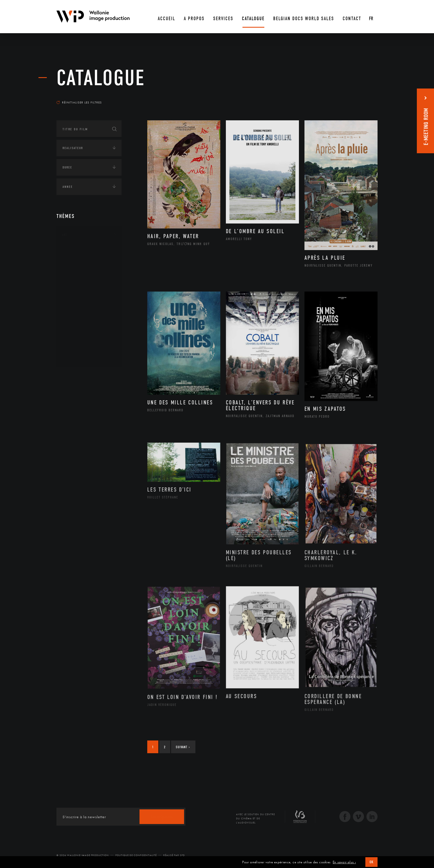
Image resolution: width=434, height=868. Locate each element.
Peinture (75, 322)
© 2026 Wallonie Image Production (83, 855)
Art (65, 235)
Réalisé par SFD (174, 855)
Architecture (80, 251)
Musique (76, 304)
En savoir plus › (344, 862)
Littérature (78, 295)
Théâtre (75, 357)
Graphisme (77, 287)
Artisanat (77, 260)
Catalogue (101, 78)
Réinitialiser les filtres (79, 102)
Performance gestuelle (89, 331)
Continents (72, 376)
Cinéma (74, 278)
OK (371, 862)
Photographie (81, 339)
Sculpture (77, 348)
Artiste (74, 269)
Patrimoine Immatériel (89, 313)
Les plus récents (364, 97)
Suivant (183, 747)
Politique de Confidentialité (136, 855)
